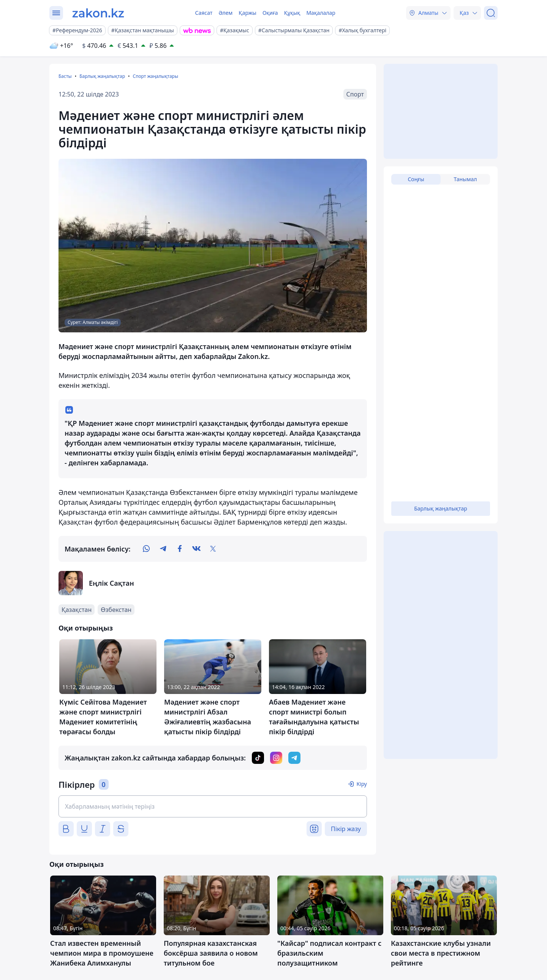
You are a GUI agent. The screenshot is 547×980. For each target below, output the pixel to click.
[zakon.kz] (98, 13)
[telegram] (163, 549)
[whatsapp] (146, 549)
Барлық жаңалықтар (102, 76)
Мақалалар (321, 13)
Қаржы (247, 13)
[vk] (196, 549)
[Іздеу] (491, 13)
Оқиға (270, 13)
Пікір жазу (346, 829)
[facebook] (180, 549)
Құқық (292, 13)
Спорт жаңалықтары (155, 76)
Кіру (362, 784)
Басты (65, 76)
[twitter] (213, 549)
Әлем (225, 13)
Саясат (204, 13)
